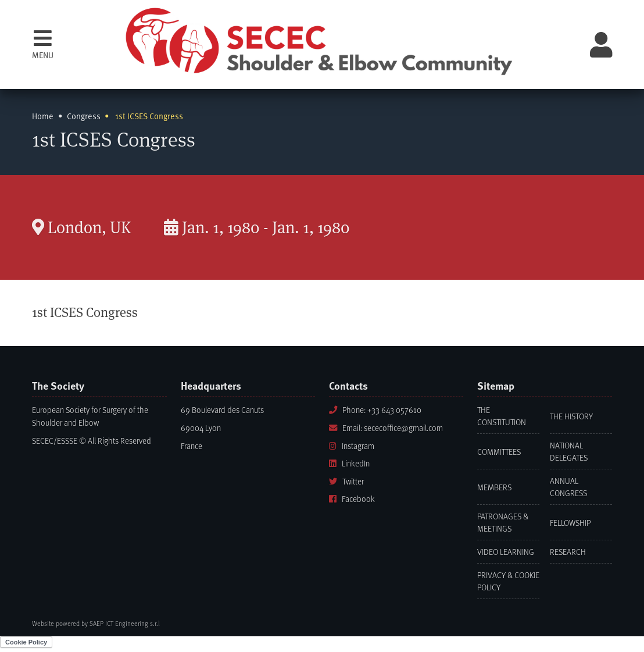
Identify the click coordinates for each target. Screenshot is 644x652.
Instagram (352, 446)
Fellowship (570, 523)
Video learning (506, 552)
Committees (499, 452)
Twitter (346, 481)
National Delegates (569, 451)
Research (568, 552)
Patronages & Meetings (503, 522)
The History (571, 416)
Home (43, 116)
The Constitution (502, 416)
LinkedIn (349, 463)
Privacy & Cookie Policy (508, 581)
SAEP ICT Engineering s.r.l (125, 623)
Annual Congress (568, 487)
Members (494, 487)
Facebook (352, 499)
